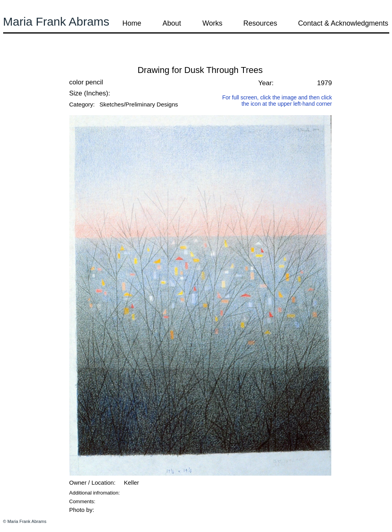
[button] (24, 59)
